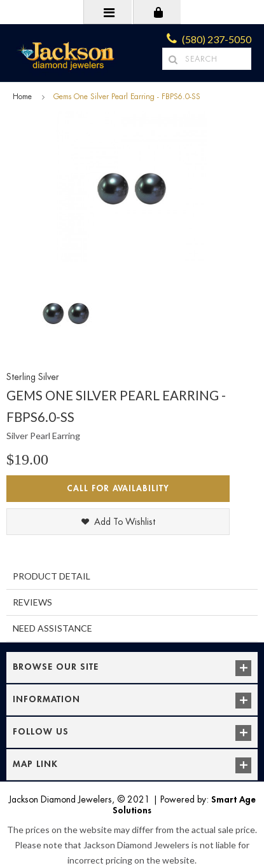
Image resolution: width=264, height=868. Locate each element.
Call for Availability (118, 488)
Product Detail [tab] (52, 576)
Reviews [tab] (32, 602)
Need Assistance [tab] (52, 628)
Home (22, 97)
